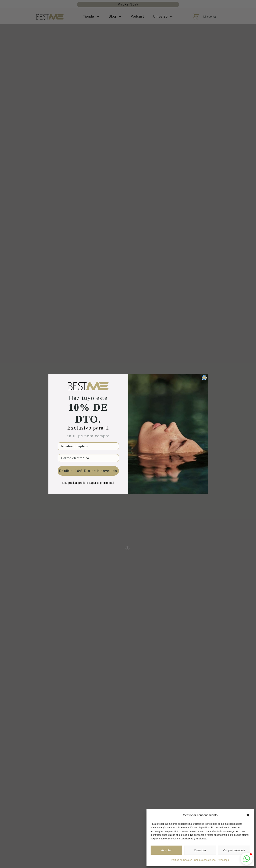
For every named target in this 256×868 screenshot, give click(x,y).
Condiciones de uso (205, 860)
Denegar (200, 850)
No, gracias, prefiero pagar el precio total (88, 483)
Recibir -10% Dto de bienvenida (88, 471)
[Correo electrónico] (88, 458)
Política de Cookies (182, 860)
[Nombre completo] (88, 446)
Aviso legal (224, 860)
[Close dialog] (204, 378)
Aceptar (167, 850)
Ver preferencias (234, 850)
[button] (248, 815)
